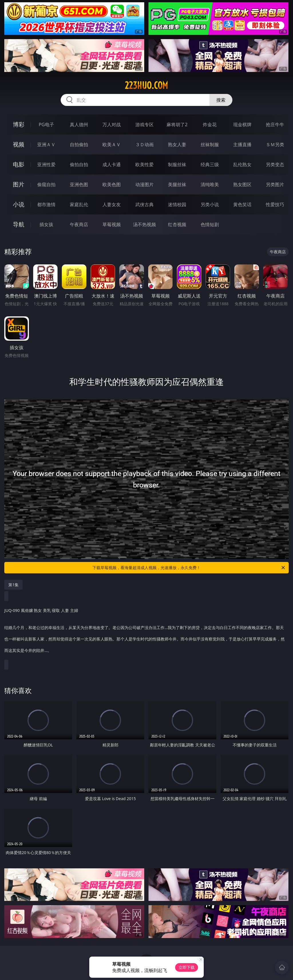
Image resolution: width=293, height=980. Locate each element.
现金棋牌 (242, 124)
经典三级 (210, 164)
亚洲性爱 (46, 164)
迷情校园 (177, 204)
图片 (19, 184)
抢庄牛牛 (275, 124)
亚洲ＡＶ (46, 144)
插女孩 (46, 224)
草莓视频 (112, 224)
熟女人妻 (177, 144)
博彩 (19, 124)
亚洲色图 (79, 184)
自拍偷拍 (79, 144)
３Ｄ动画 (144, 144)
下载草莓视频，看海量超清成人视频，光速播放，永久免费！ (189, 568)
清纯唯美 (210, 184)
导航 (19, 224)
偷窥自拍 (46, 184)
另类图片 (275, 184)
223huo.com (146, 85)
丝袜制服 (210, 144)
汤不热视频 (144, 224)
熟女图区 (242, 184)
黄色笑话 (242, 204)
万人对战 (112, 124)
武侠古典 (144, 204)
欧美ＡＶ (112, 144)
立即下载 (187, 967)
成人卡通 (112, 164)
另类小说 (210, 204)
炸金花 (210, 124)
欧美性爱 (144, 164)
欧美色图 (112, 184)
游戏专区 (144, 124)
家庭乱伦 (79, 204)
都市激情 (46, 204)
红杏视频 (177, 224)
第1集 (13, 585)
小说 (19, 204)
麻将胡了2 (177, 124)
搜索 (221, 100)
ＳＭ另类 (275, 144)
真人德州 (79, 124)
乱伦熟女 (242, 164)
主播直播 (242, 144)
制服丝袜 (177, 164)
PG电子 (46, 124)
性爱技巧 (275, 204)
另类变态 (275, 164)
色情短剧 (210, 224)
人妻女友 (112, 204)
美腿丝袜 (177, 184)
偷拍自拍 (79, 164)
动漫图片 (144, 184)
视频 (19, 144)
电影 (19, 164)
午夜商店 (79, 224)
